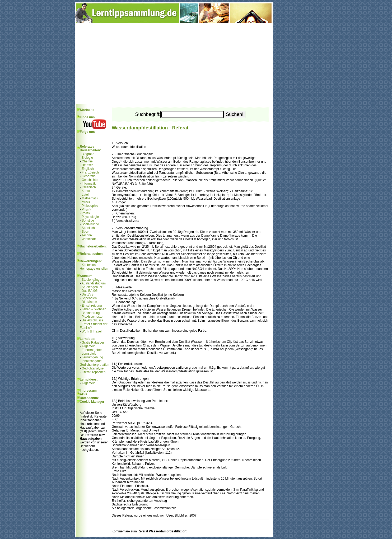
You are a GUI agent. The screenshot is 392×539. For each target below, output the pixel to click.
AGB (83, 394)
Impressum (88, 391)
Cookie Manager (92, 402)
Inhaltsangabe (92, 361)
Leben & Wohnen (94, 309)
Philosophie (90, 206)
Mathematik (90, 198)
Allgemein (89, 346)
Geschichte (90, 180)
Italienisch (89, 187)
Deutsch (87, 165)
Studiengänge (91, 280)
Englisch (88, 169)
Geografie (89, 176)
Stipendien (89, 298)
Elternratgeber (92, 350)
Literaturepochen (94, 372)
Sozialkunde (90, 224)
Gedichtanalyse (93, 368)
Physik (86, 209)
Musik (86, 202)
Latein (86, 195)
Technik (87, 235)
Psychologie (90, 217)
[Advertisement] (174, 65)
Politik (86, 213)
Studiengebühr (92, 287)
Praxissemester (93, 317)
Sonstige (88, 221)
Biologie (87, 158)
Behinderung (91, 313)
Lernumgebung (92, 357)
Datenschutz (89, 398)
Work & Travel (92, 331)
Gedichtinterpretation (94, 365)
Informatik (89, 184)
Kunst (86, 191)
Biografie (88, 154)
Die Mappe (89, 302)
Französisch (90, 172)
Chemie (87, 161)
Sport (85, 232)
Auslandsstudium (94, 283)
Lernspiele (89, 354)
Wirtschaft (89, 239)
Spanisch (88, 228)
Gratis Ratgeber (93, 343)
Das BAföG (90, 291)
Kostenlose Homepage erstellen (94, 267)
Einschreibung (92, 306)
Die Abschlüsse (92, 320)
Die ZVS (88, 294)
